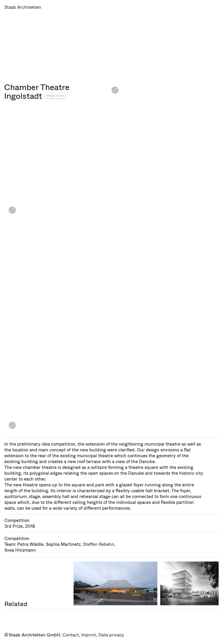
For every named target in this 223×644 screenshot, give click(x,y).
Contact (71, 635)
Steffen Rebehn (99, 544)
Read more (55, 96)
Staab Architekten (23, 7)
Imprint (89, 635)
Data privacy (111, 635)
